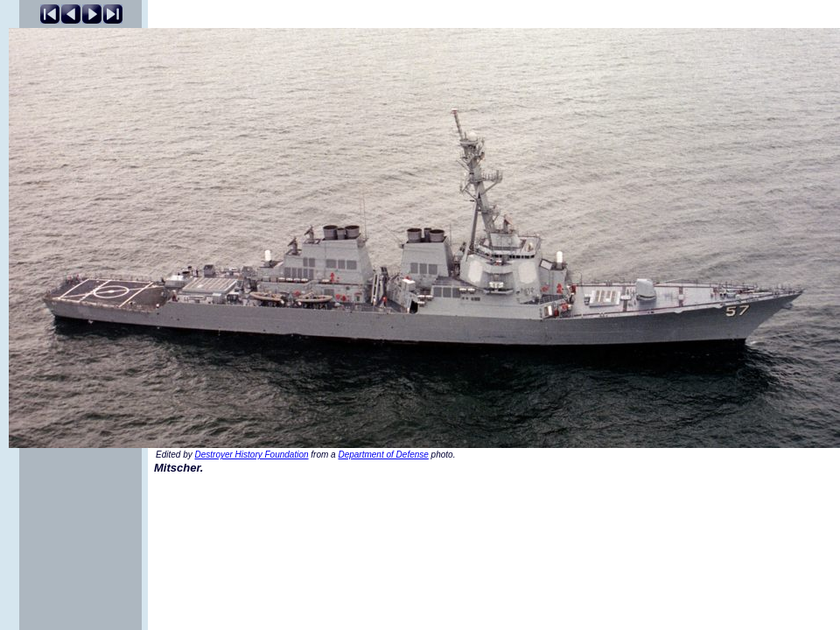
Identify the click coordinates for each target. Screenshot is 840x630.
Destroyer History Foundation (251, 455)
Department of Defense (383, 455)
